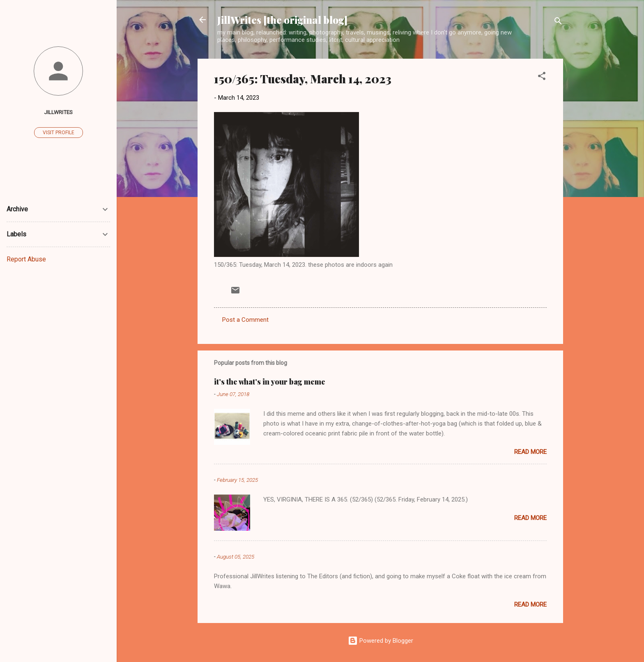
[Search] (558, 22)
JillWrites (58, 112)
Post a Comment (245, 320)
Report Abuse (26, 259)
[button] (542, 77)
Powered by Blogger (381, 641)
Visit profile (59, 133)
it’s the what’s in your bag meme (270, 382)
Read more (530, 452)
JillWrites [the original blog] (282, 20)
